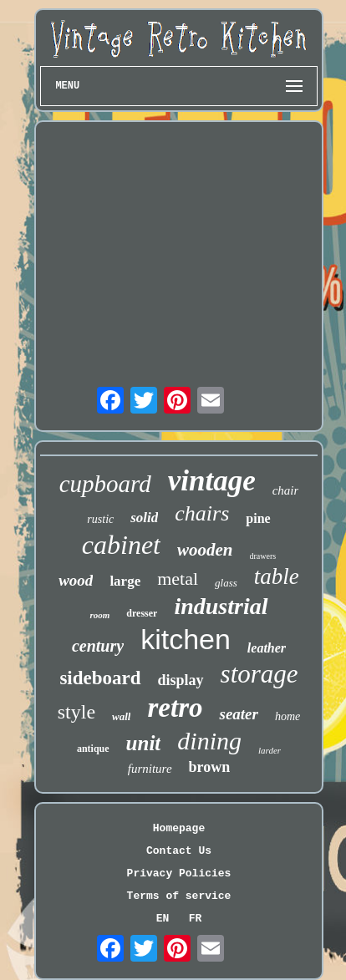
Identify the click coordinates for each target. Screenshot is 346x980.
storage (259, 674)
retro (175, 708)
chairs (202, 513)
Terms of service (179, 896)
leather (267, 648)
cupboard (105, 484)
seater (238, 714)
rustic (100, 519)
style (76, 712)
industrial (221, 606)
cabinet (121, 545)
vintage (212, 481)
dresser (142, 613)
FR (196, 919)
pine (258, 518)
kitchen (186, 639)
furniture (150, 769)
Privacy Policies (179, 873)
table (277, 576)
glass (226, 583)
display (181, 680)
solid (144, 518)
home (287, 716)
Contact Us (179, 851)
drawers (263, 556)
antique (93, 749)
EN (163, 919)
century (98, 646)
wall (121, 716)
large (125, 581)
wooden (205, 550)
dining (209, 741)
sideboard (100, 678)
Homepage (179, 828)
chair (286, 490)
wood (76, 580)
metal (178, 579)
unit (144, 743)
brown (210, 767)
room (99, 615)
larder (270, 750)
